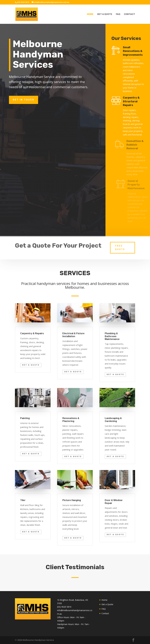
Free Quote (120, 244)
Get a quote (31, 365)
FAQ (118, 14)
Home (90, 14)
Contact (129, 14)
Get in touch (24, 100)
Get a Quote (105, 14)
